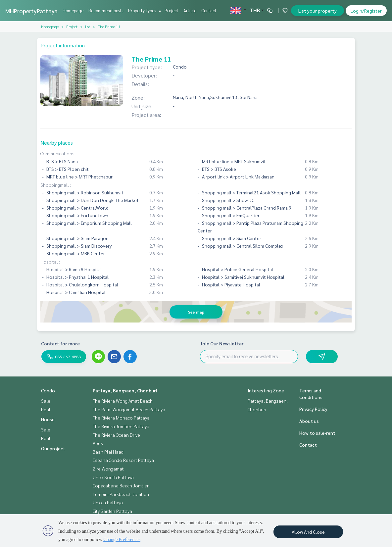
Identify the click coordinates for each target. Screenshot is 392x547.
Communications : (58, 153)
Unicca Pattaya (108, 502)
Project (171, 10)
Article (190, 10)
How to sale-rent (317, 433)
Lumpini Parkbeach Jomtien (121, 494)
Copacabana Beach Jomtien (121, 485)
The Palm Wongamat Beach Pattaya (129, 409)
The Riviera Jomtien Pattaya (121, 426)
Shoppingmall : (56, 185)
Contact (209, 10)
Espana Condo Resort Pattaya (123, 460)
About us (309, 421)
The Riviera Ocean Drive (116, 435)
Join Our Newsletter (222, 343)
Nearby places (57, 143)
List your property (318, 11)
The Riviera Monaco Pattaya (121, 418)
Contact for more (60, 343)
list (88, 26)
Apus (98, 443)
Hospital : (50, 262)
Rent (46, 409)
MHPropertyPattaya (31, 11)
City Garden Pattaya (112, 511)
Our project (53, 448)
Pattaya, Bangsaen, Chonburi (125, 390)
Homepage (73, 10)
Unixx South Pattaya (113, 477)
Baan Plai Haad (108, 452)
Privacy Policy (313, 409)
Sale (46, 401)
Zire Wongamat (108, 469)
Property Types (144, 10)
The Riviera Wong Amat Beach (123, 401)
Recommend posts (106, 10)
